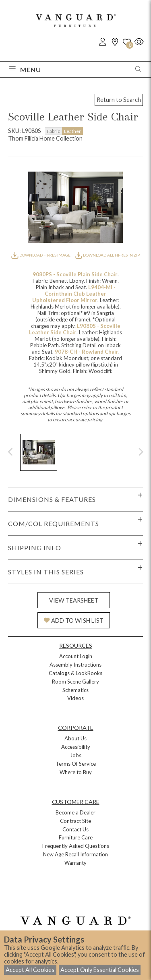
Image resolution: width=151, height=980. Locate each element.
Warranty (75, 863)
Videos (75, 698)
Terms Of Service (76, 764)
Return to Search (119, 100)
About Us (75, 738)
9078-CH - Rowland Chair (87, 352)
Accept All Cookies (30, 970)
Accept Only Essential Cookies (100, 970)
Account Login (76, 656)
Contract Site (75, 821)
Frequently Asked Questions (76, 846)
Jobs (76, 755)
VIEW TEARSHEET (74, 600)
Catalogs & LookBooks (75, 673)
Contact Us (75, 829)
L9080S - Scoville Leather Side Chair (75, 329)
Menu (25, 69)
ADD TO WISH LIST (74, 621)
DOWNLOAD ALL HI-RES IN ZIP (108, 255)
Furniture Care (76, 837)
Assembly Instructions (75, 665)
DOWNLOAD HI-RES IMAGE (41, 255)
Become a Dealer (75, 812)
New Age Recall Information (75, 854)
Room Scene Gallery (75, 682)
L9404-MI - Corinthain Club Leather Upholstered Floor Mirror (74, 294)
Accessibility (76, 747)
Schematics (75, 690)
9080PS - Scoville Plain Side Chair (75, 274)
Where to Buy (76, 772)
